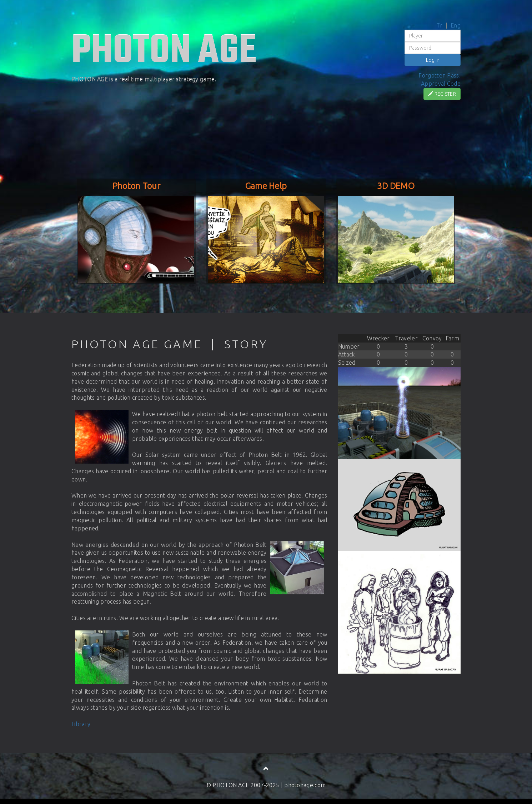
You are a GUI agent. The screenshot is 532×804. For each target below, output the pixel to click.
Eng (456, 25)
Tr (440, 25)
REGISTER (442, 94)
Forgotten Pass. (440, 75)
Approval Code (441, 84)
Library (81, 724)
